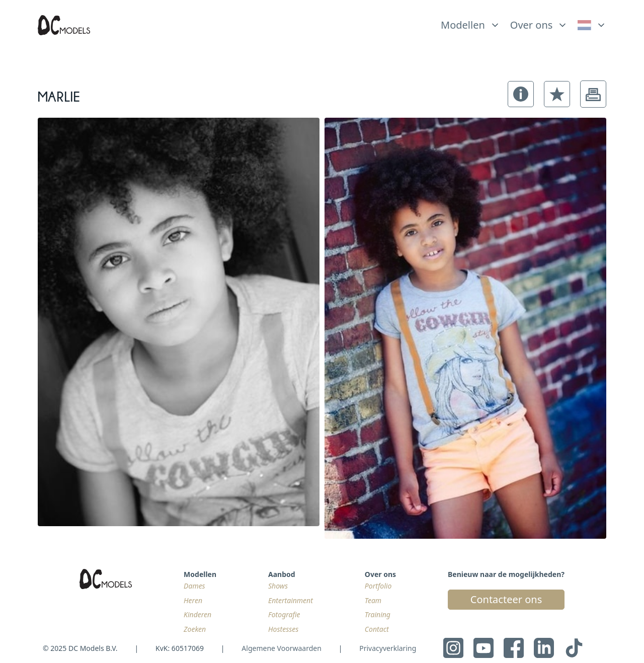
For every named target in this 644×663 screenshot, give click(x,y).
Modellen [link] (463, 25)
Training (378, 614)
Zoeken (195, 629)
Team (373, 600)
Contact (377, 629)
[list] (470, 23)
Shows (278, 586)
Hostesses (283, 629)
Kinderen (197, 614)
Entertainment (291, 600)
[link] (592, 25)
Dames (194, 586)
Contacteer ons (506, 599)
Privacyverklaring (388, 648)
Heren (193, 600)
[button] (521, 94)
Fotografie (284, 614)
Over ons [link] (532, 25)
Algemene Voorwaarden (281, 648)
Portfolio (378, 586)
